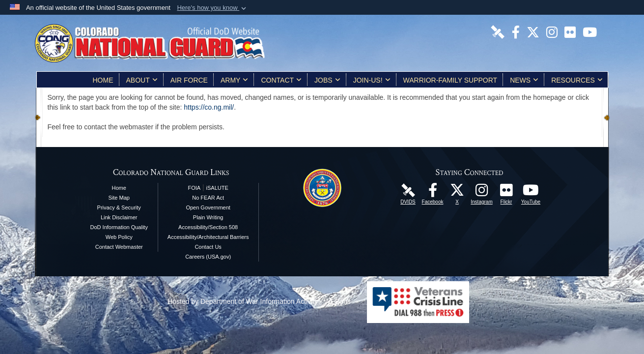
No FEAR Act (208, 198)
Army (234, 80)
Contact (281, 80)
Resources (577, 80)
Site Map (119, 198)
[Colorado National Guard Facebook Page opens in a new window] (516, 31)
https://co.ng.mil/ (209, 107)
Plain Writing (208, 217)
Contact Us (208, 247)
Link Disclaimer (119, 217)
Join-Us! (372, 80)
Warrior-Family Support (450, 80)
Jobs (327, 80)
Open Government (208, 207)
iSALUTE (217, 188)
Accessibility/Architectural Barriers (208, 237)
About (142, 80)
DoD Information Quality (119, 227)
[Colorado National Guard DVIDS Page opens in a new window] (498, 31)
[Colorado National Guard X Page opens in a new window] (533, 31)
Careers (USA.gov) (208, 257)
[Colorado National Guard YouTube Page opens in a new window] (590, 31)
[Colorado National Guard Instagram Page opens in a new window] (552, 31)
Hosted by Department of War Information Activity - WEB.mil (259, 301)
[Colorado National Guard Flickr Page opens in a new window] (570, 31)
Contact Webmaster (119, 247)
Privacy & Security (119, 207)
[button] (212, 8)
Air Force (189, 80)
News (524, 80)
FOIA (194, 188)
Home (103, 80)
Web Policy (119, 237)
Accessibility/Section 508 (208, 227)
